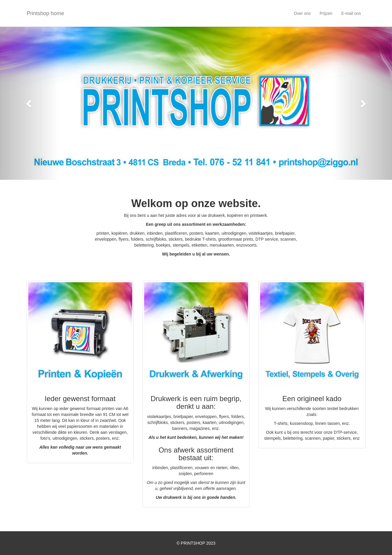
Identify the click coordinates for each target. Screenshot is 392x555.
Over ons (302, 13)
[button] (29, 103)
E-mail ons (351, 13)
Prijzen (326, 13)
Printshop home (45, 13)
